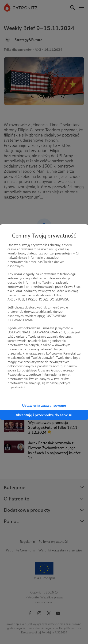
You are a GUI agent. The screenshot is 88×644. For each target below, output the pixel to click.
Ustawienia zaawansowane (44, 405)
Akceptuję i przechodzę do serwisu (44, 415)
